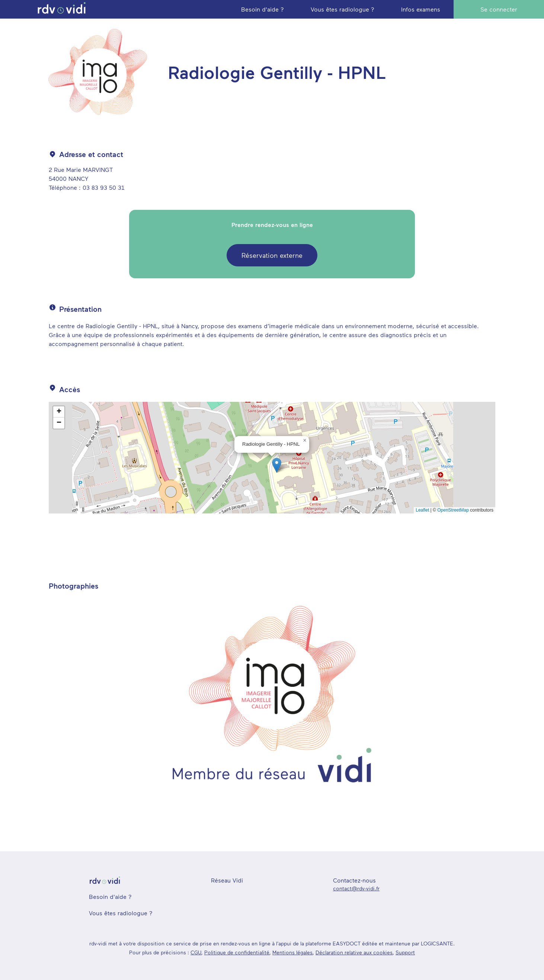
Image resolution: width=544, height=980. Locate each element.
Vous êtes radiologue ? (121, 913)
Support (405, 952)
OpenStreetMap (453, 510)
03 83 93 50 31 (103, 187)
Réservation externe (272, 255)
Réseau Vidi (227, 880)
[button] (277, 465)
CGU (196, 952)
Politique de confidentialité (237, 952)
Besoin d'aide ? (110, 896)
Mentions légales (292, 952)
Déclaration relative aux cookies (354, 952)
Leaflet (422, 510)
